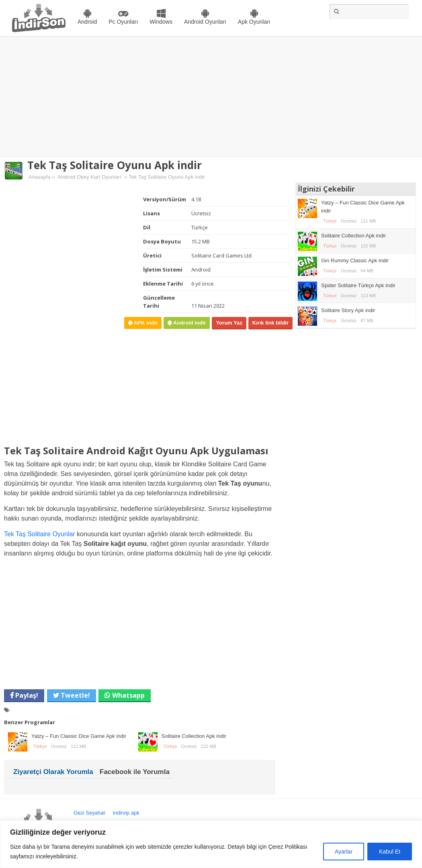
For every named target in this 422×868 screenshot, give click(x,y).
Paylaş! (26, 695)
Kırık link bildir (270, 323)
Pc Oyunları (123, 22)
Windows (161, 22)
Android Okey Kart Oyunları (89, 177)
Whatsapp (128, 695)
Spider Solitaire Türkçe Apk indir (358, 285)
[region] (211, 844)
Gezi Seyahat (89, 813)
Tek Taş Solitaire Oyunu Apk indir (115, 165)
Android (87, 22)
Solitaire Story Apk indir (348, 310)
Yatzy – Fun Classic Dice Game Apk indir (79, 736)
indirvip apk (126, 813)
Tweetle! (75, 695)
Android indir (189, 323)
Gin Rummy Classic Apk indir (355, 260)
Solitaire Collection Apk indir (194, 736)
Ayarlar (344, 852)
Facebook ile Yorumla (135, 772)
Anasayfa (39, 177)
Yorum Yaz (229, 323)
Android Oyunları (205, 22)
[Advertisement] (211, 97)
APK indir (145, 323)
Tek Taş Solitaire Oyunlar (40, 534)
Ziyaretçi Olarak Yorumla (53, 772)
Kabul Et (390, 852)
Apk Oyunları (254, 22)
